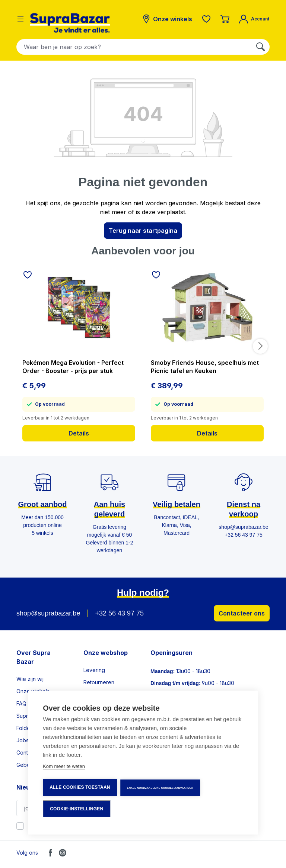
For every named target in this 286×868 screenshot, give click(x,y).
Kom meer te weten (64, 767)
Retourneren (99, 682)
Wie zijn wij (30, 679)
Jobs (23, 740)
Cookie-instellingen (77, 809)
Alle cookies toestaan (80, 788)
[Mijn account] (254, 19)
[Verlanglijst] (206, 19)
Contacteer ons (242, 613)
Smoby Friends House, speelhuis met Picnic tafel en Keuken (205, 367)
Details (79, 433)
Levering (94, 670)
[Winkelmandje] (225, 19)
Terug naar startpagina (143, 231)
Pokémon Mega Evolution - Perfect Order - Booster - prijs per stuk (73, 367)
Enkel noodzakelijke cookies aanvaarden (161, 788)
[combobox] (134, 47)
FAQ (21, 703)
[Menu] (20, 19)
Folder (24, 728)
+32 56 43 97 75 (119, 613)
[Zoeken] (261, 47)
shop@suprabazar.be (48, 613)
